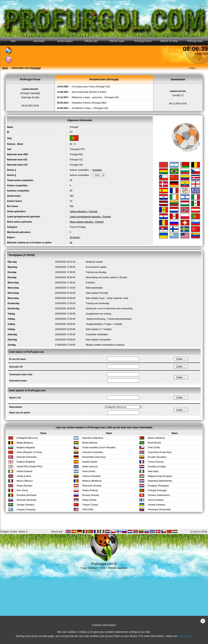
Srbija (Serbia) (89, 500)
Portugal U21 (76, 159)
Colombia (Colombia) (93, 452)
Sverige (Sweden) (25, 505)
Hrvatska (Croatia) (157, 466)
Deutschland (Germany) (94, 457)
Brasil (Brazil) (154, 443)
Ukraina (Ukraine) (156, 505)
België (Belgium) (25, 443)
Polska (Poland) (90, 490)
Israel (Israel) (89, 471)
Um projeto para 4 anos (83, 86)
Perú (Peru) (22, 490)
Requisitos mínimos (82, 103)
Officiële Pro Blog (169, 41)
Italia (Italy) (153, 471)
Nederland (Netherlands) (160, 481)
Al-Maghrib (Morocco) (27, 438)
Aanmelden (39, 41)
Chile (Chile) (154, 447)
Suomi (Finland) (156, 500)
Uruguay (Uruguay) (26, 509)
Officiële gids (91, 41)
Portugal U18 (76, 165)
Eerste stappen (65, 41)
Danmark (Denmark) (27, 457)
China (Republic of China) (29, 452)
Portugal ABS (76, 154)
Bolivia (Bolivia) (90, 443)
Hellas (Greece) (90, 466)
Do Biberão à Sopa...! (82, 108)
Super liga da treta (30, 97)
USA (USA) (88, 509)
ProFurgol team (195, 41)
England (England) (26, 462)
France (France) (156, 462)
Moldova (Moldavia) (92, 481)
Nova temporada (80, 92)
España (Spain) (90, 462)
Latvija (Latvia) (24, 476)
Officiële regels (117, 41)
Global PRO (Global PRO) (30, 466)
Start (13, 41)
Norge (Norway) (24, 486)
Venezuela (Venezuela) (159, 509)
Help (192, 68)
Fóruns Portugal (78, 227)
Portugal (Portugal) (157, 490)
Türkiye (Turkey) (90, 505)
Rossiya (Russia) (91, 495)
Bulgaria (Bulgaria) (26, 447)
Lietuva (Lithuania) (91, 476)
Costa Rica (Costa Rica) (160, 452)
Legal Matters (185, 636)
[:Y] (182, 95)
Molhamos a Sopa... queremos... (88, 97)
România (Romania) (26, 495)
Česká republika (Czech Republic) (99, 447)
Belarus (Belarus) (156, 438)
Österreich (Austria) (92, 486)
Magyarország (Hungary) (160, 476)
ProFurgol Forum (143, 41)
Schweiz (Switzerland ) (159, 495)
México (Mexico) (25, 481)
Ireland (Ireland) (24, 471)
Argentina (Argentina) (93, 438)
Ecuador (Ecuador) (157, 457)
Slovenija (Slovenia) (26, 500)
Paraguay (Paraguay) (158, 486)
